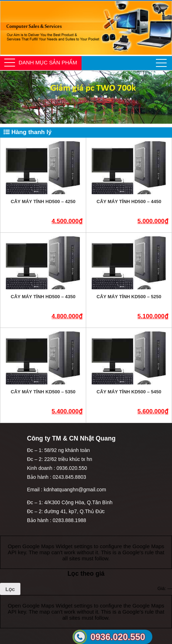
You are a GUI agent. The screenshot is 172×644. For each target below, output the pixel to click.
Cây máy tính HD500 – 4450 (129, 201)
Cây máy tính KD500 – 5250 (129, 297)
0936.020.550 (118, 637)
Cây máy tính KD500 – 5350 (43, 392)
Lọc (10, 589)
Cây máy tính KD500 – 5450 (129, 392)
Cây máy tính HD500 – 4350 (43, 297)
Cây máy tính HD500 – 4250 (43, 201)
